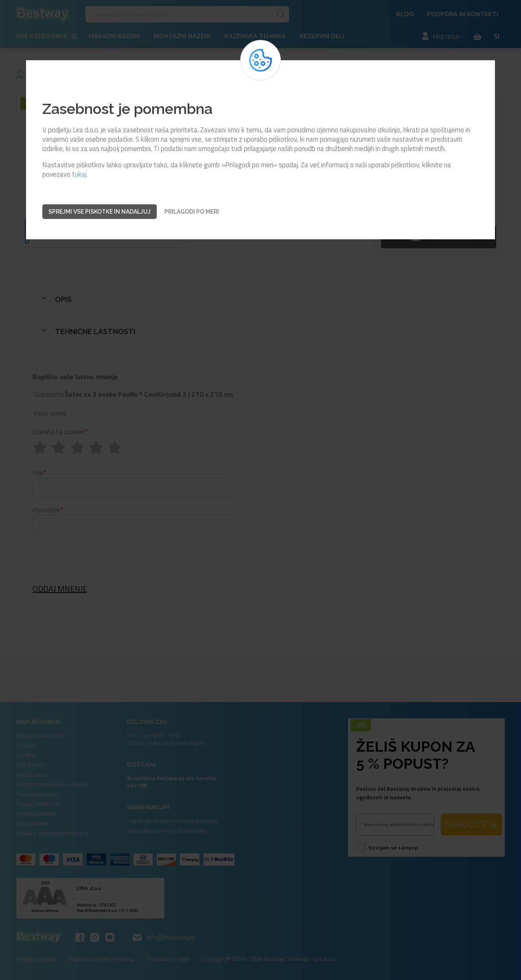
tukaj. (80, 174)
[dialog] (260, 490)
